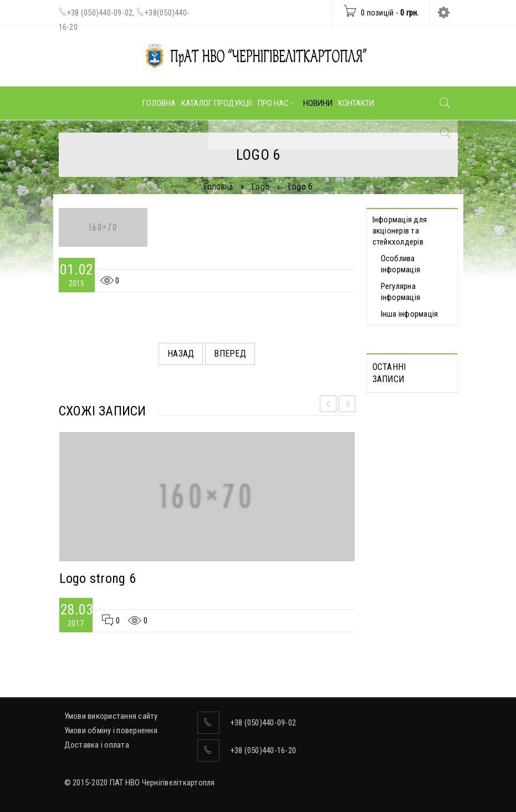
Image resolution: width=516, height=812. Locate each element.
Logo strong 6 (98, 578)
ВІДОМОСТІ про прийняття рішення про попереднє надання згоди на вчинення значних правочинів (405, 551)
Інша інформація (410, 314)
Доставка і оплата (97, 745)
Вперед (230, 354)
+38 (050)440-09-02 (100, 13)
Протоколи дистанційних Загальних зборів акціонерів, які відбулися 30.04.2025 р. (409, 443)
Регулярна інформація (401, 292)
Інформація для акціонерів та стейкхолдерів (400, 231)
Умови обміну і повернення (111, 730)
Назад (181, 354)
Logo (260, 187)
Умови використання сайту (111, 716)
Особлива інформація (401, 264)
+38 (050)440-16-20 (264, 750)
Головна (218, 187)
